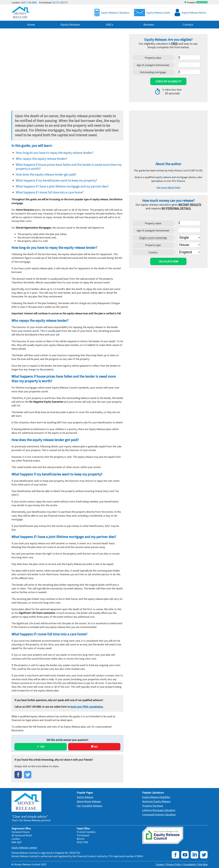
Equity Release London (24, 848)
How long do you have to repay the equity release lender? (55, 153)
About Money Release (89, 801)
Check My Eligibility (168, 81)
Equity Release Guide (152, 13)
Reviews (149, 25)
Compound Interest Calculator (159, 814)
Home (31, 25)
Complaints (190, 864)
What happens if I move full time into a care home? (50, 192)
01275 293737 (60, 2)
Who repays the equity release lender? (42, 159)
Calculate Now (168, 261)
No (94, 747)
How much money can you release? (168, 201)
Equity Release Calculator (112, 13)
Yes (41, 747)
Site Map (203, 864)
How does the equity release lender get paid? (46, 174)
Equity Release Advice (190, 13)
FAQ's (109, 25)
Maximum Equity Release (156, 801)
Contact (188, 25)
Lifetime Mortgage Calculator (159, 810)
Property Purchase (153, 806)
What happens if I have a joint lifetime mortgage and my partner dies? (62, 186)
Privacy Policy (174, 864)
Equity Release (70, 25)
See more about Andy (168, 187)
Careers (160, 864)
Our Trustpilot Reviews (89, 806)
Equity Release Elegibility (156, 797)
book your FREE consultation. (87, 707)
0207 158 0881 (29, 2)
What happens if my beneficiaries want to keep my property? (56, 180)
